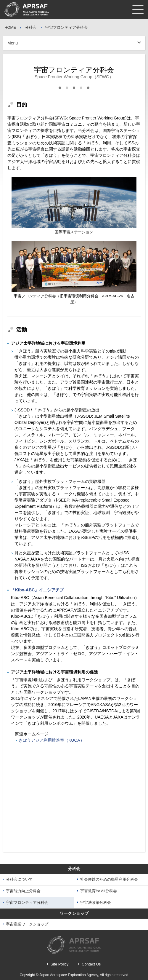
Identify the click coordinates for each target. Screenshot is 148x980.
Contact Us (91, 964)
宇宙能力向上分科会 (23, 891)
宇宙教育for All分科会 (99, 891)
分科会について (19, 879)
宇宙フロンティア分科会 (27, 902)
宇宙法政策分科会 (96, 902)
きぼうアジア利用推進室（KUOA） (52, 740)
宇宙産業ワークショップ (27, 924)
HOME (10, 27)
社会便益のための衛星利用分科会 (109, 879)
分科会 (31, 27)
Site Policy (60, 964)
